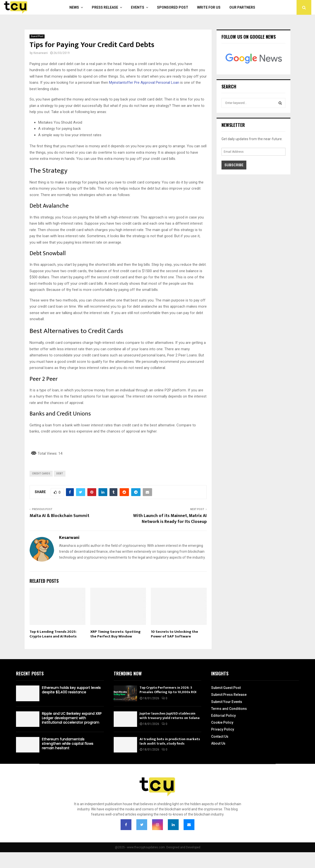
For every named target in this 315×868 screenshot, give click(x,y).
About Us (218, 743)
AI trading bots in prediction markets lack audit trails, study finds (170, 741)
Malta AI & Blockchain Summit (59, 516)
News (74, 7)
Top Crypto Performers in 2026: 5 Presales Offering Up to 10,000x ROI (168, 690)
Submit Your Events (227, 702)
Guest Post (37, 36)
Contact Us (220, 736)
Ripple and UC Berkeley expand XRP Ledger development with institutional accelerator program (72, 718)
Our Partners (242, 7)
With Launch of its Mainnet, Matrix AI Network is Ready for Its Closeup (170, 519)
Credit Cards (41, 474)
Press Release (105, 7)
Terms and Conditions (229, 709)
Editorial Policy (223, 716)
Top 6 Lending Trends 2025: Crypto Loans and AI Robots (53, 634)
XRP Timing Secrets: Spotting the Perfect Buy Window (115, 634)
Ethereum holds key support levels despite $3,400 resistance (71, 690)
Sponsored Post (173, 7)
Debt (60, 474)
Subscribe (234, 165)
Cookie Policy (222, 722)
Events (138, 7)
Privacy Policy (223, 729)
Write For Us (209, 7)
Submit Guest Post (226, 688)
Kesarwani (41, 53)
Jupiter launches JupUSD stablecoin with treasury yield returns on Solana (170, 716)
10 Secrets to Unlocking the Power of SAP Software (174, 634)
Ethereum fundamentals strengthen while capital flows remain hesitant (68, 744)
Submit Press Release (229, 695)
